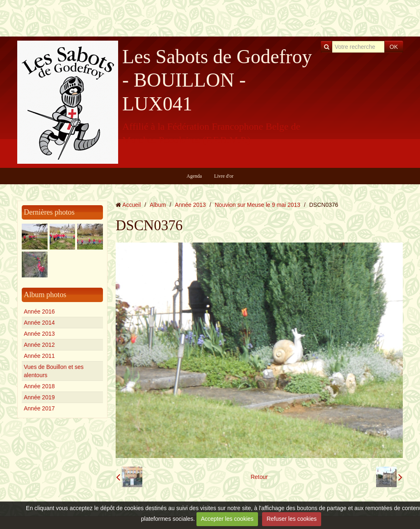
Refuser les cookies (292, 519)
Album (158, 205)
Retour (259, 477)
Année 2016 (39, 311)
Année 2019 (39, 397)
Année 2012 (39, 345)
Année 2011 (39, 356)
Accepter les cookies (227, 519)
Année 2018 (39, 386)
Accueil (131, 205)
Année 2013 (39, 334)
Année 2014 (39, 323)
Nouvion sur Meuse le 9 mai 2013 (258, 205)
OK (394, 47)
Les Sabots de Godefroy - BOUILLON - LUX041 (217, 80)
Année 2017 (39, 408)
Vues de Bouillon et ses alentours (54, 371)
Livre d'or (224, 176)
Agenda (194, 176)
